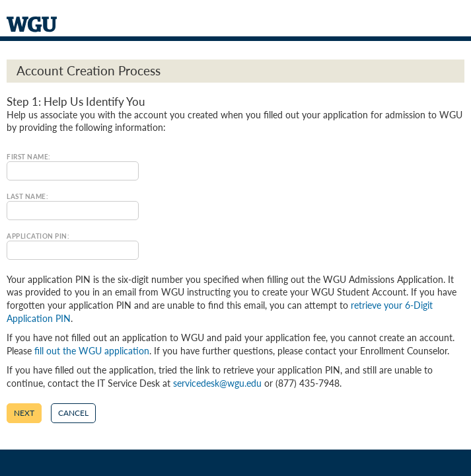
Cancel (73, 413)
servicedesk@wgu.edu (217, 383)
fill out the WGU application (92, 351)
